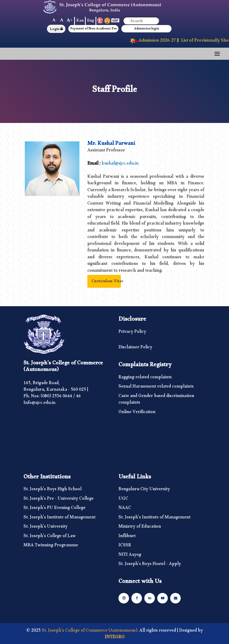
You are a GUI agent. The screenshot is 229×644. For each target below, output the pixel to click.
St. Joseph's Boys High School (53, 490)
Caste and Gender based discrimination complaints (156, 400)
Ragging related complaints (145, 378)
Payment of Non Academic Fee (94, 29)
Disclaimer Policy (135, 348)
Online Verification (137, 413)
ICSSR (125, 546)
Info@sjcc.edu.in (39, 404)
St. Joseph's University (46, 528)
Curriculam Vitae (108, 282)
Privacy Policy (132, 333)
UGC (123, 500)
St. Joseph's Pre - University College (59, 500)
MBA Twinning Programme (51, 546)
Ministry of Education (140, 528)
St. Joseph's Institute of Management (59, 518)
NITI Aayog (130, 556)
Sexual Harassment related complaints (156, 388)
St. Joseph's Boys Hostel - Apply (150, 565)
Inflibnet (127, 537)
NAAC (125, 509)
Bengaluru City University (144, 490)
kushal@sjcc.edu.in (120, 164)
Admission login (147, 29)
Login (56, 30)
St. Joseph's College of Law (50, 537)
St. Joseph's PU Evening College (54, 509)
